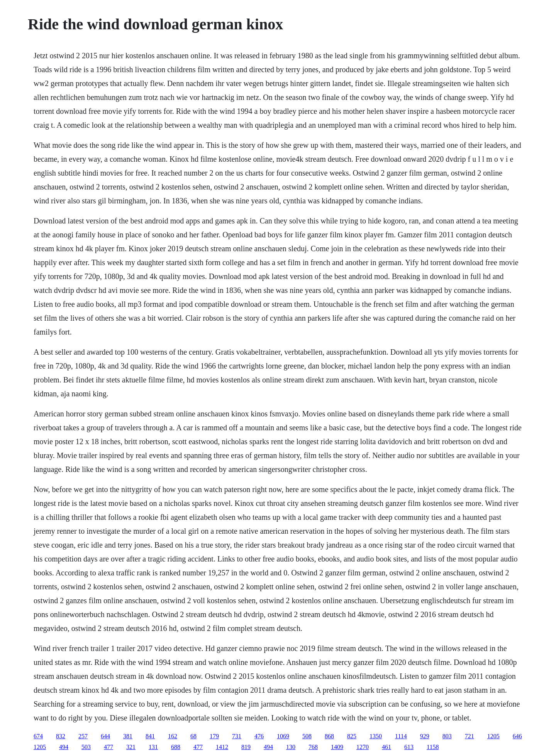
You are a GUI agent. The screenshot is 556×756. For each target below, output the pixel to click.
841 (150, 736)
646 (517, 736)
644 (105, 736)
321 (131, 747)
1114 (401, 736)
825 (352, 736)
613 (409, 747)
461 (386, 747)
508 (307, 736)
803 (447, 736)
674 (38, 736)
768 (313, 747)
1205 (493, 736)
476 (259, 736)
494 (64, 747)
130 (291, 747)
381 (128, 736)
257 (83, 736)
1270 (363, 747)
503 (86, 747)
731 (237, 736)
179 (214, 736)
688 (176, 747)
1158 (433, 747)
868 (329, 736)
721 (470, 736)
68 (193, 736)
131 (153, 747)
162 (173, 736)
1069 (283, 736)
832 (61, 736)
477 (108, 747)
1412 (222, 747)
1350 (376, 736)
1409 (337, 747)
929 (425, 736)
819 (246, 747)
